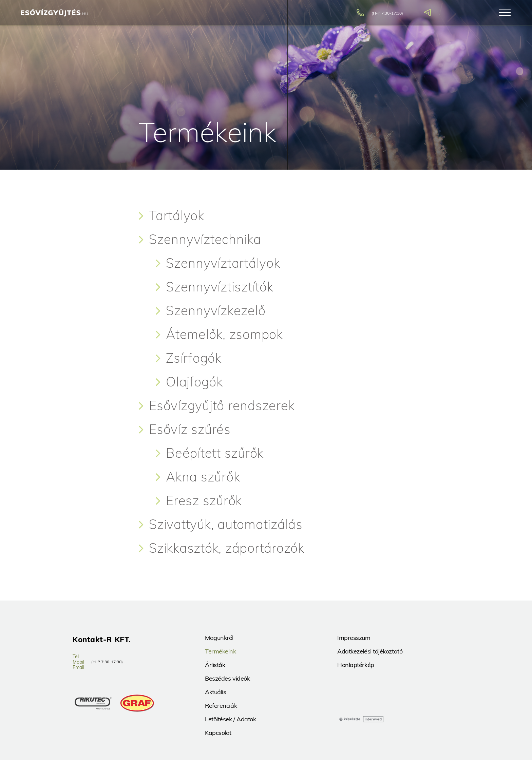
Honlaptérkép (356, 665)
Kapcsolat (218, 733)
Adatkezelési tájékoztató (370, 651)
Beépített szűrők (215, 453)
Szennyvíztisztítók (220, 287)
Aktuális (215, 692)
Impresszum (354, 638)
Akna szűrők (203, 477)
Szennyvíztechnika (205, 239)
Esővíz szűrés (190, 429)
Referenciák (221, 706)
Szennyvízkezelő (216, 310)
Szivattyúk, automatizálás (226, 524)
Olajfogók (194, 382)
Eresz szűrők (204, 500)
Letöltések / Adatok (230, 719)
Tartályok (177, 215)
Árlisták (215, 665)
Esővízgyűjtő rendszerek (222, 405)
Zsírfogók (194, 358)
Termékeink (221, 651)
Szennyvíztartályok (223, 263)
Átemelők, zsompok (224, 334)
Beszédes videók (227, 678)
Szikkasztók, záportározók (227, 548)
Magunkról (219, 638)
